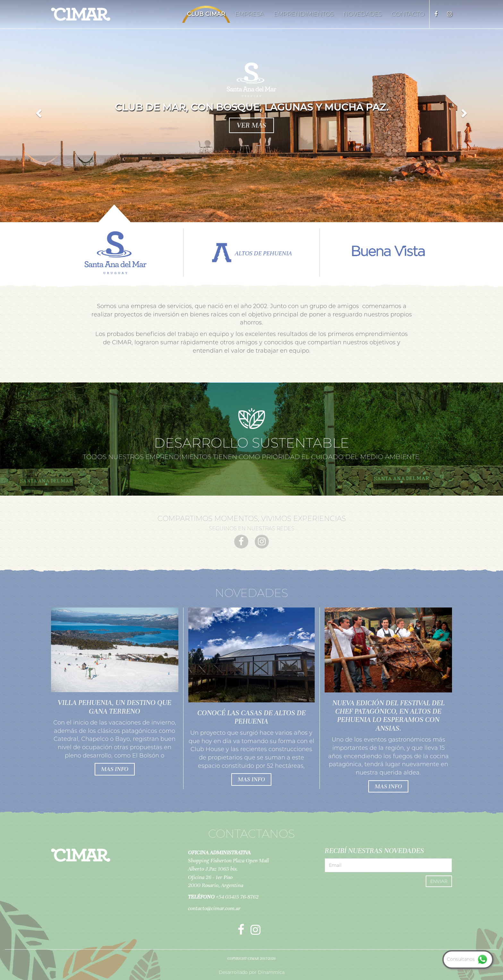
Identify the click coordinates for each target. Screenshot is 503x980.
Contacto (408, 14)
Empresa (249, 14)
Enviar (439, 881)
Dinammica (271, 972)
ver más (251, 125)
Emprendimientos (304, 14)
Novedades (362, 14)
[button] (38, 111)
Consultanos (468, 959)
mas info (115, 769)
